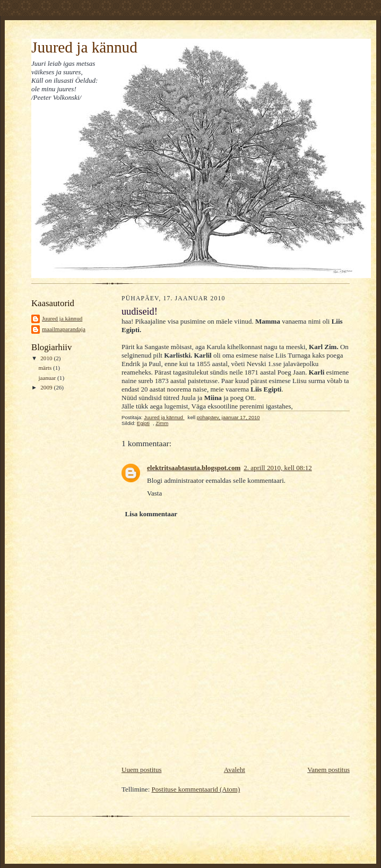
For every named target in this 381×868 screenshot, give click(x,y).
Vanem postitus (328, 770)
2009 (47, 387)
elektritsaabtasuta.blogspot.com (194, 468)
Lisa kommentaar (151, 514)
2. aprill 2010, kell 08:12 (278, 468)
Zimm (162, 423)
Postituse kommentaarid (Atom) (196, 789)
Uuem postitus (141, 770)
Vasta (154, 493)
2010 (47, 358)
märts (46, 368)
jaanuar (48, 378)
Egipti (143, 423)
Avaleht (235, 770)
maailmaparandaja (64, 329)
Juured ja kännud (84, 47)
